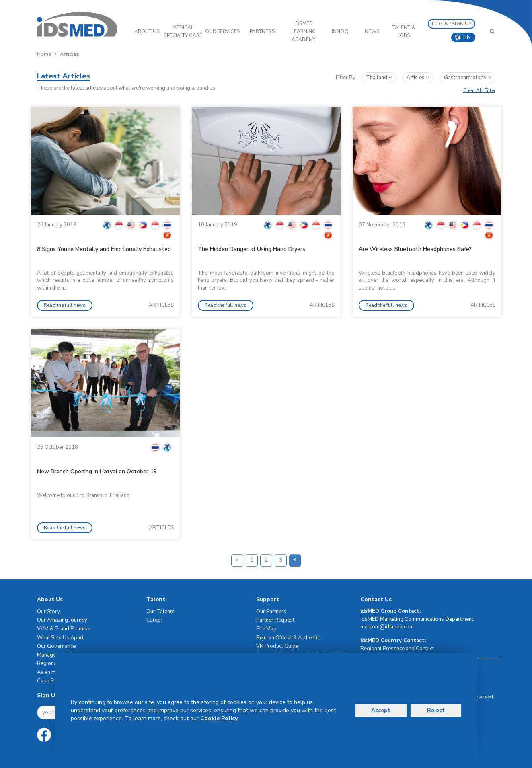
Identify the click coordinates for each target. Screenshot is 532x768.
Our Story (48, 612)
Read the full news (65, 305)
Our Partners (271, 612)
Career (154, 620)
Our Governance (56, 646)
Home (44, 54)
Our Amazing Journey (62, 620)
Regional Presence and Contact (397, 649)
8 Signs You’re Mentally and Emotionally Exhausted (104, 249)
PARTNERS (262, 31)
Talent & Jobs (404, 31)
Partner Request (275, 620)
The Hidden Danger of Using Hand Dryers (252, 249)
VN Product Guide (277, 646)
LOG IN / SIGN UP (452, 24)
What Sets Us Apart (60, 638)
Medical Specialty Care (183, 31)
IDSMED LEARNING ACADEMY (304, 31)
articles (418, 78)
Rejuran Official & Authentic (288, 638)
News (372, 31)
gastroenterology (467, 78)
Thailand (379, 78)
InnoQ (340, 31)
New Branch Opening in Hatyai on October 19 (97, 471)
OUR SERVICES (222, 31)
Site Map (266, 629)
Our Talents (160, 612)
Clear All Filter (479, 90)
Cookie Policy (219, 718)
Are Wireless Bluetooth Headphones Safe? (415, 249)
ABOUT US (147, 31)
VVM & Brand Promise (64, 629)
